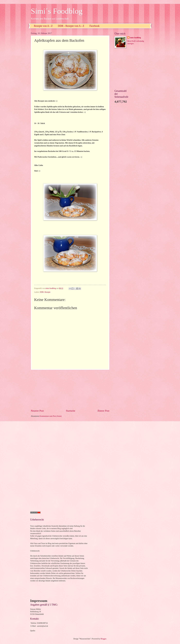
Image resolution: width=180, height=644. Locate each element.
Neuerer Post (37, 411)
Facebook (94, 26)
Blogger (103, 639)
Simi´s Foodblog (57, 11)
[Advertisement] (70, 389)
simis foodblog (135, 38)
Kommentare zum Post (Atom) (51, 416)
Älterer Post (103, 411)
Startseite (71, 411)
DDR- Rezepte (45, 292)
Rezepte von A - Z (43, 26)
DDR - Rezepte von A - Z (71, 26)
